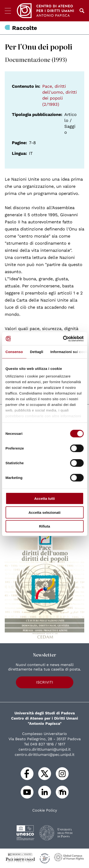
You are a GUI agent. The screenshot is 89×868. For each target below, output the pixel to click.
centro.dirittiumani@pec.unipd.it (45, 755)
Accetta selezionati (44, 512)
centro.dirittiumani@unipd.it (45, 749)
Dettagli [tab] (37, 352)
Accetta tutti (44, 498)
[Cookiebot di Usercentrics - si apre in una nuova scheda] (63, 339)
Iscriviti (45, 682)
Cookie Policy (45, 810)
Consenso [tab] (14, 352)
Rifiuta (44, 526)
